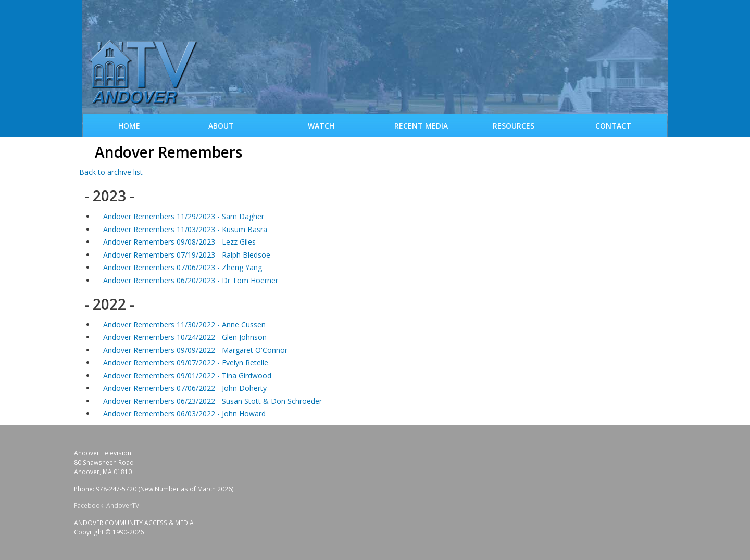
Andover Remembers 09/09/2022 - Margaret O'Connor (195, 350)
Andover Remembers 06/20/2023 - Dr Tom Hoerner (191, 280)
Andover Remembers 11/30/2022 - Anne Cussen (184, 324)
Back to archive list (111, 172)
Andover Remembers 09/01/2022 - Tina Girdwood (187, 376)
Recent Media (421, 126)
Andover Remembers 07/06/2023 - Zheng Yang (183, 267)
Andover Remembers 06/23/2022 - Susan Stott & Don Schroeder (213, 401)
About (221, 126)
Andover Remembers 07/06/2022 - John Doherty (185, 388)
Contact (613, 126)
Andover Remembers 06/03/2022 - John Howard (184, 413)
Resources (514, 126)
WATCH (321, 126)
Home (129, 126)
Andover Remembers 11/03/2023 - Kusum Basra (185, 229)
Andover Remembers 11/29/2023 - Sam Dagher (184, 216)
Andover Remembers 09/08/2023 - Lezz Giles (179, 242)
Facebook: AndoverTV (107, 506)
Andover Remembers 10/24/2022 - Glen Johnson (185, 337)
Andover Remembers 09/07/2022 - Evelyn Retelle (186, 362)
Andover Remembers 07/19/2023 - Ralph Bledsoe (187, 255)
